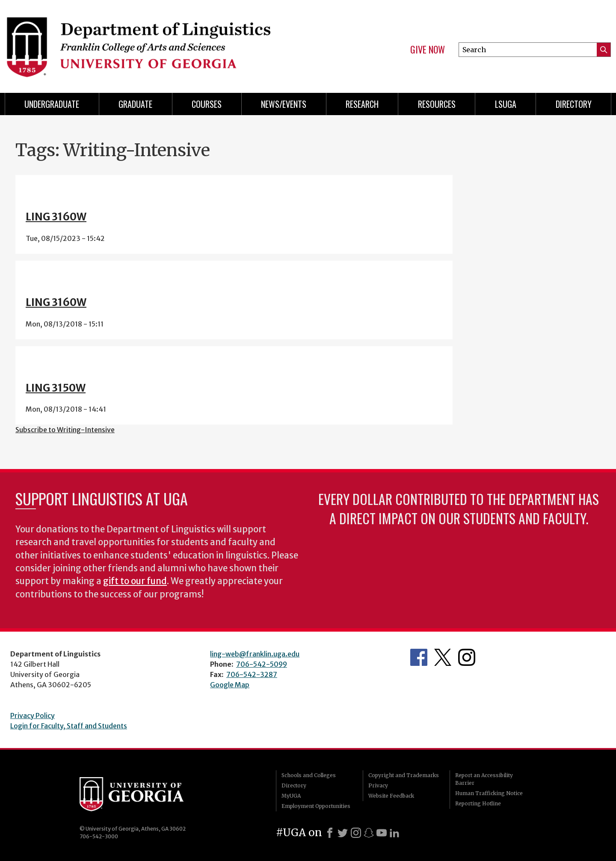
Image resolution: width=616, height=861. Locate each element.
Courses (207, 104)
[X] (343, 833)
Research (362, 104)
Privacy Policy (33, 716)
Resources (437, 104)
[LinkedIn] (394, 833)
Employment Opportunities (316, 806)
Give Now (428, 50)
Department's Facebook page (419, 657)
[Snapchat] (369, 833)
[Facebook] (330, 833)
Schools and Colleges (309, 775)
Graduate (135, 104)
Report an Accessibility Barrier (484, 779)
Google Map (230, 685)
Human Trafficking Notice (489, 793)
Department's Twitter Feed (443, 657)
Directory (574, 104)
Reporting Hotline (478, 803)
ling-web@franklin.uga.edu (255, 654)
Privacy (378, 785)
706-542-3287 (252, 674)
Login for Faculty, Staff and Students (69, 726)
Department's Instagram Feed (467, 657)
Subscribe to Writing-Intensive (65, 430)
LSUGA (506, 104)
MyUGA (291, 796)
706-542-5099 (262, 664)
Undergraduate (52, 104)
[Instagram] (356, 833)
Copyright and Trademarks (404, 775)
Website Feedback (391, 796)
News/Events (284, 104)
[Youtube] (382, 833)
